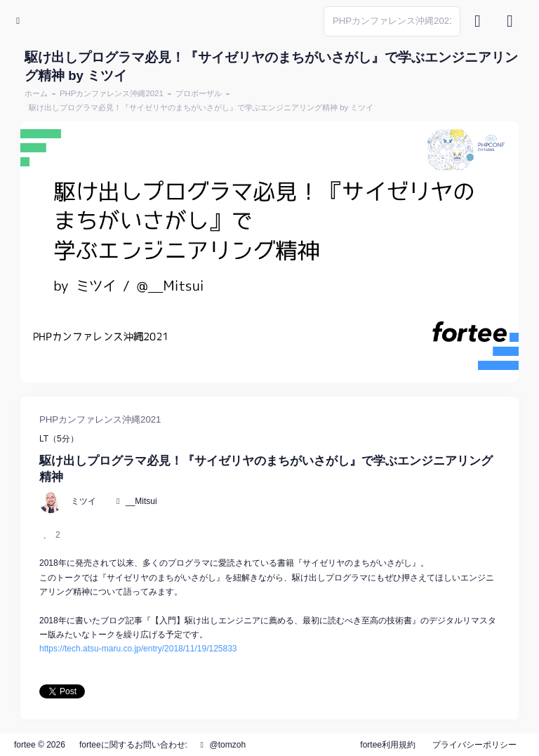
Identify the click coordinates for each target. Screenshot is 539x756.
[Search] (392, 21)
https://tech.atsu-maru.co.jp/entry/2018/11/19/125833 (138, 649)
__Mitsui (141, 501)
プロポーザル (199, 93)
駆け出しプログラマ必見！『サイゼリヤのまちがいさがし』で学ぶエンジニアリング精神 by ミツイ (201, 107)
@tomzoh (221, 745)
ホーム (36, 93)
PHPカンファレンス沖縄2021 (112, 93)
